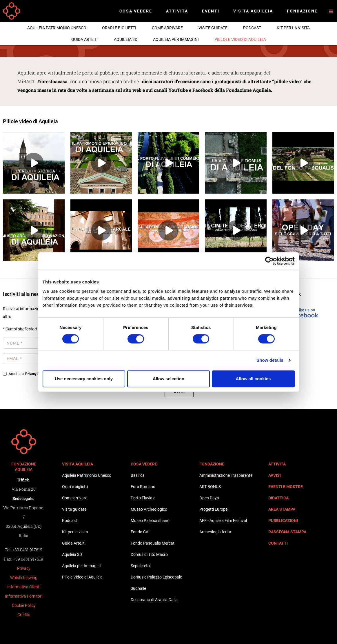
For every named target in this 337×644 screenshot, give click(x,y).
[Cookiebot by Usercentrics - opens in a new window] (269, 261)
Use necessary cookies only (84, 379)
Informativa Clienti (24, 587)
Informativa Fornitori (24, 596)
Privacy (24, 568)
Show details (270, 360)
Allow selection (168, 379)
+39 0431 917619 (27, 550)
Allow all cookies (253, 379)
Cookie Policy (24, 605)
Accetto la (26, 374)
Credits (24, 615)
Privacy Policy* (37, 374)
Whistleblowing (24, 578)
